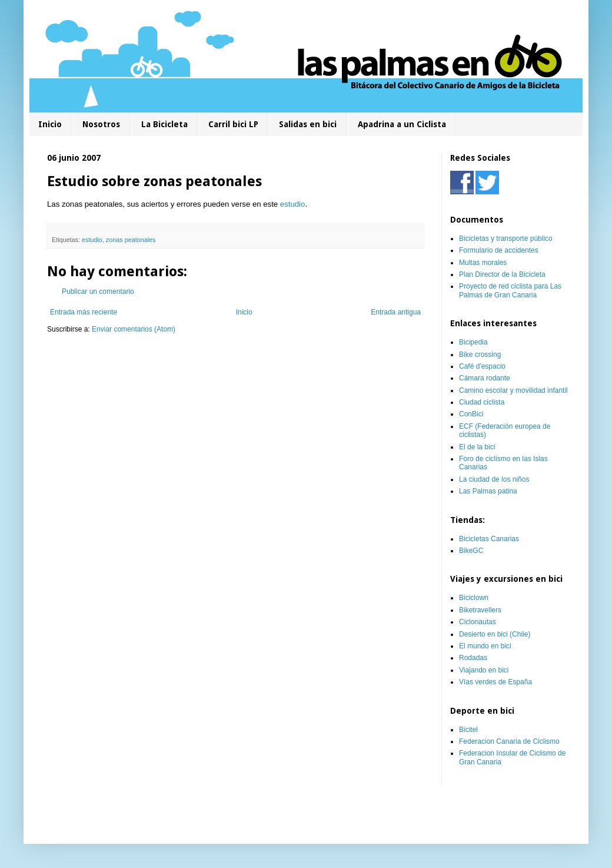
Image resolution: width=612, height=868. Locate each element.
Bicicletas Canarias (489, 539)
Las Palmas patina (488, 491)
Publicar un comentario (98, 291)
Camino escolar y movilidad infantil (513, 390)
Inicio (50, 124)
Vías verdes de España (495, 682)
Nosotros (101, 124)
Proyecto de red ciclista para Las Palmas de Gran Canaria (510, 290)
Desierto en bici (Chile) (495, 634)
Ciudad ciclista (482, 402)
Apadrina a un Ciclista (402, 124)
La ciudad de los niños (494, 479)
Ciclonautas (478, 622)
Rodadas (473, 658)
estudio (293, 204)
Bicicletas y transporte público (506, 238)
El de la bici (477, 447)
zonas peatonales (131, 240)
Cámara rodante (485, 378)
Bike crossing (480, 355)
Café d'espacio (482, 366)
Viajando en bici (484, 670)
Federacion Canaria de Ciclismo (509, 741)
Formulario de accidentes (499, 250)
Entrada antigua (396, 312)
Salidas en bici (308, 124)
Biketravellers (480, 610)
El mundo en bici (485, 646)
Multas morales (483, 263)
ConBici (471, 414)
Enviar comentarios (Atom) (134, 329)
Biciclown (474, 598)
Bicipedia (473, 342)
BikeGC (471, 551)
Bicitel (468, 730)
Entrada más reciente (84, 312)
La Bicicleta (164, 124)
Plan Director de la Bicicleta (502, 274)
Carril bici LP (233, 124)
